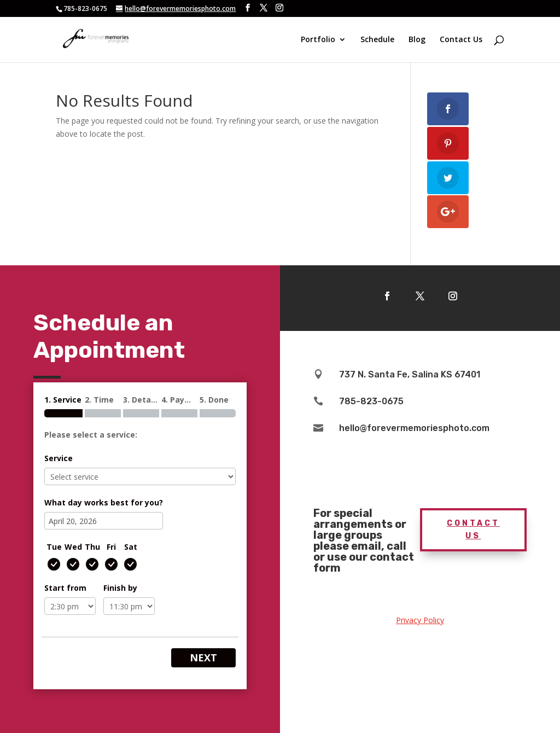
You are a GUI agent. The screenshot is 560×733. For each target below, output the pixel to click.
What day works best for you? (104, 502)
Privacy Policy (420, 620)
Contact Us (461, 40)
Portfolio (318, 40)
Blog (417, 40)
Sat (131, 547)
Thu (92, 547)
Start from (65, 588)
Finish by (120, 588)
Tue (54, 547)
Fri (111, 547)
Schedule (377, 40)
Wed (73, 547)
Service (59, 458)
